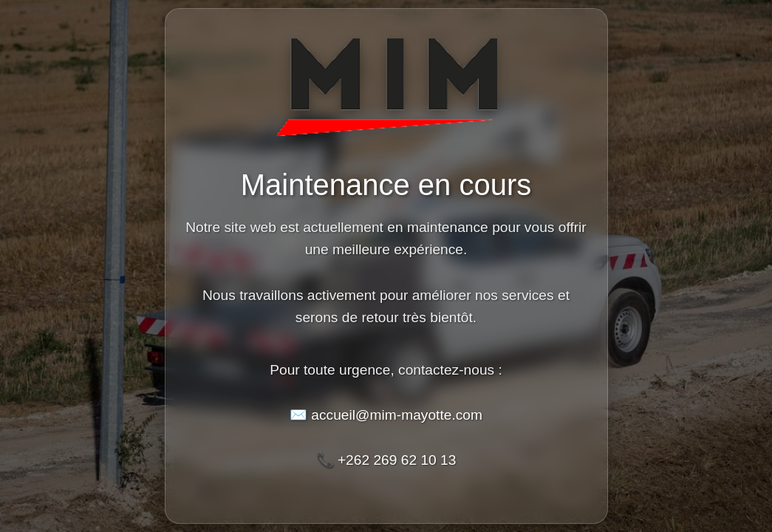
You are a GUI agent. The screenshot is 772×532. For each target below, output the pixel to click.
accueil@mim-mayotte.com (397, 415)
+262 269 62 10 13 (397, 460)
